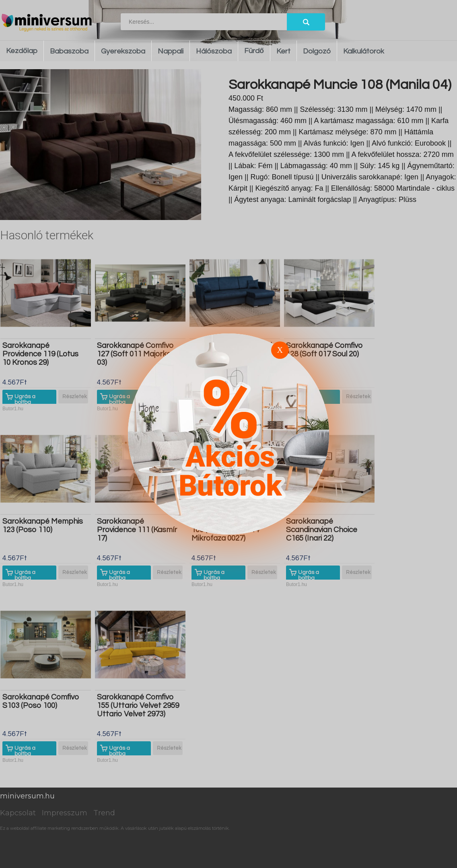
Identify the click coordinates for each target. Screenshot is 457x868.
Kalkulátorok (364, 51)
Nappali (171, 51)
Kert (283, 51)
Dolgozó (317, 51)
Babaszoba (69, 51)
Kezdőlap (22, 51)
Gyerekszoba (123, 51)
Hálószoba (214, 51)
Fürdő (254, 51)
